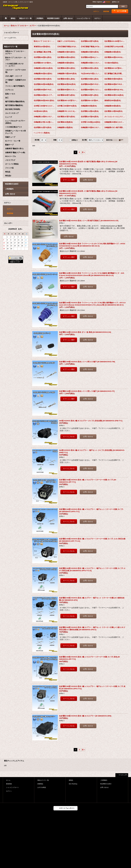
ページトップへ (123, 775)
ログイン (96, 11)
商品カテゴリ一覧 (43, 780)
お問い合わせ (10, 194)
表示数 (37, 140)
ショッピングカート (12, 787)
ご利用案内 (9, 189)
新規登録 (106, 11)
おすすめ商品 (42, 787)
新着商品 (40, 784)
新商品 (71, 780)
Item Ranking (73, 784)
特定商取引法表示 (12, 184)
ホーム (8, 780)
